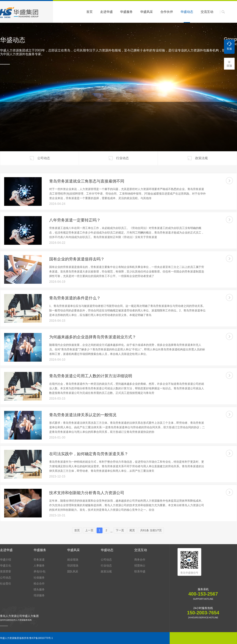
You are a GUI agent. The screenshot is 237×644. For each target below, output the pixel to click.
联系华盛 (140, 571)
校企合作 (39, 583)
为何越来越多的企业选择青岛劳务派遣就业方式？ (93, 337)
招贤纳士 (140, 566)
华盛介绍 (6, 560)
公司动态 (39, 158)
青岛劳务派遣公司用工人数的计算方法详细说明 (91, 376)
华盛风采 (147, 12)
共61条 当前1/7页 (151, 530)
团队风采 (73, 571)
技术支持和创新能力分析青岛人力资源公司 (87, 493)
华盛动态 (187, 16)
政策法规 (197, 158)
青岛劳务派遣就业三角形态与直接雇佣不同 (87, 181)
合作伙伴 (167, 12)
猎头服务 (39, 589)
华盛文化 (6, 566)
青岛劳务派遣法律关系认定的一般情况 (83, 415)
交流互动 (207, 12)
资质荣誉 (6, 571)
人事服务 (39, 566)
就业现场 (73, 560)
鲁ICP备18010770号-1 (41, 638)
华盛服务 (126, 12)
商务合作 (140, 560)
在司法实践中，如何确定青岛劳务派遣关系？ (89, 454)
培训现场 (73, 566)
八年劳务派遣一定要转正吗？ (75, 220)
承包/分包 (39, 571)
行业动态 (118, 158)
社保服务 (39, 578)
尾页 (132, 530)
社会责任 (6, 583)
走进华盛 (106, 12)
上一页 (89, 530)
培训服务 (39, 595)
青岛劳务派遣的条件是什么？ (75, 298)
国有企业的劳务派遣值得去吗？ (77, 259)
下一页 (120, 530)
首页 (89, 12)
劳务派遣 (39, 560)
